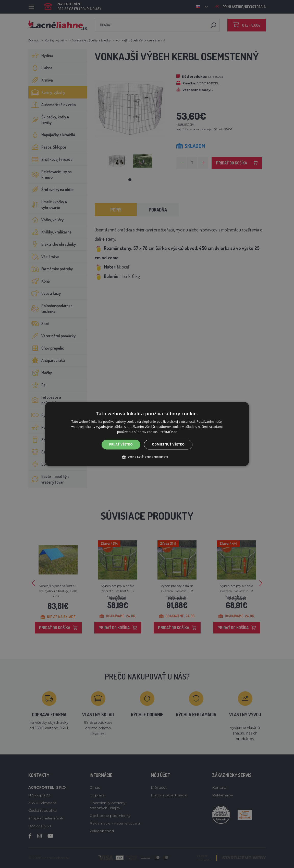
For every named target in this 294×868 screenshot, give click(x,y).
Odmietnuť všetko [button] (168, 444)
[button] (147, 457)
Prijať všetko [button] (121, 444)
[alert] (147, 434)
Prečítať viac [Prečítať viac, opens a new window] (168, 432)
